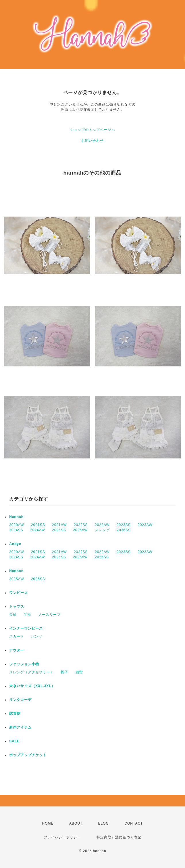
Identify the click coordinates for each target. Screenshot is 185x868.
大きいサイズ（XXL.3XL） (32, 686)
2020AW (17, 525)
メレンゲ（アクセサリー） (32, 672)
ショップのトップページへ (92, 130)
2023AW (145, 525)
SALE (14, 741)
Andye (15, 544)
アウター (17, 650)
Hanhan (16, 571)
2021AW (59, 525)
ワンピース (19, 593)
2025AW (80, 530)
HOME (48, 823)
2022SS (81, 525)
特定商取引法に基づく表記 (119, 837)
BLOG (104, 823)
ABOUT (76, 823)
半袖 (27, 615)
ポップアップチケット (28, 755)
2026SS (124, 530)
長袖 (13, 615)
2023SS (124, 525)
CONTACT (134, 823)
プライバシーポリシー (62, 837)
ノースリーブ (49, 615)
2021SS (38, 525)
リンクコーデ (20, 700)
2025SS (59, 530)
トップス (17, 607)
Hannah (16, 517)
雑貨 (79, 672)
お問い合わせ (92, 141)
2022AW (102, 525)
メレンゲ (102, 530)
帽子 (65, 672)
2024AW (38, 530)
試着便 (15, 714)
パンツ (37, 636)
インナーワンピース (26, 628)
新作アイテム (20, 727)
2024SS (16, 530)
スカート (17, 636)
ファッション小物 (24, 664)
